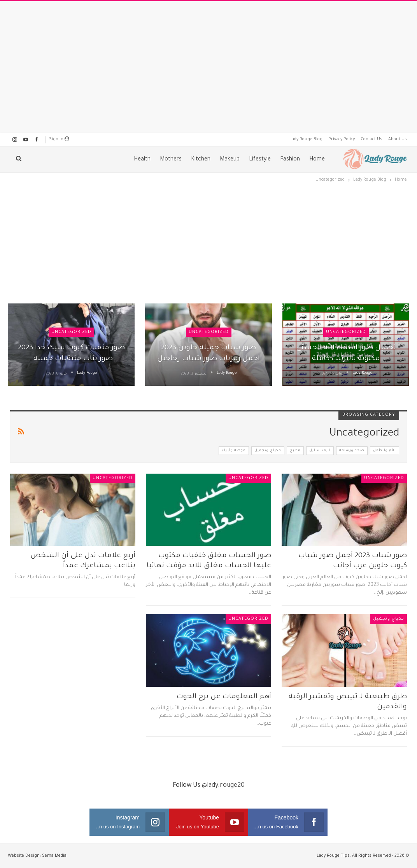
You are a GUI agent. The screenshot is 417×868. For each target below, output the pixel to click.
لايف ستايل (320, 451)
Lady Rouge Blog (306, 139)
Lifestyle (260, 160)
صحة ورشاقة (352, 451)
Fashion (290, 160)
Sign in (59, 139)
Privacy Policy (342, 139)
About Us (398, 139)
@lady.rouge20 (223, 786)
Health (142, 160)
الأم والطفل (385, 451)
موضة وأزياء (234, 451)
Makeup (230, 160)
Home (317, 160)
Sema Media (54, 856)
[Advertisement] (208, 67)
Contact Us (371, 139)
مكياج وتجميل (268, 451)
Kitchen (201, 160)
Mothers (171, 160)
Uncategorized (346, 332)
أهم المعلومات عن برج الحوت (224, 697)
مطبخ (295, 451)
